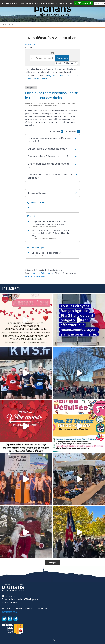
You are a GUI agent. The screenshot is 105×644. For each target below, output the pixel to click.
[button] (52, 140)
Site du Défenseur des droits (46, 253)
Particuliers (30, 45)
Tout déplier (73, 131)
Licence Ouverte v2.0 (35, 276)
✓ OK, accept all (83, 3)
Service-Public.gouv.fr (66, 63)
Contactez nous (10, 612)
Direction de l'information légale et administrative (44, 270)
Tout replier (57, 131)
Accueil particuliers (35, 69)
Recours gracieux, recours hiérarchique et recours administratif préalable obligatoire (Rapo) (51, 233)
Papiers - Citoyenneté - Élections (61, 69)
